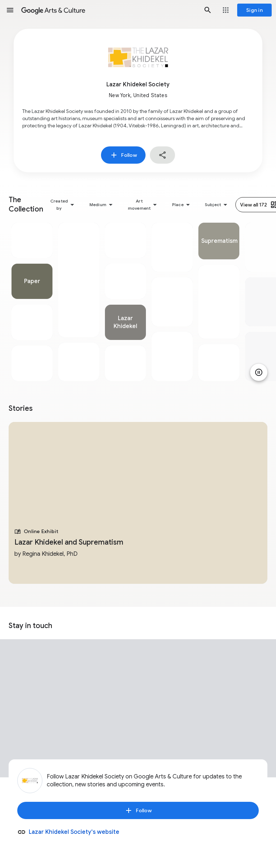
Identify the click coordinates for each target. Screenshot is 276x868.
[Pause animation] (259, 372)
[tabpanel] (32, 302)
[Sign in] (254, 10)
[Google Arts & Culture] (109, 10)
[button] (10, 10)
